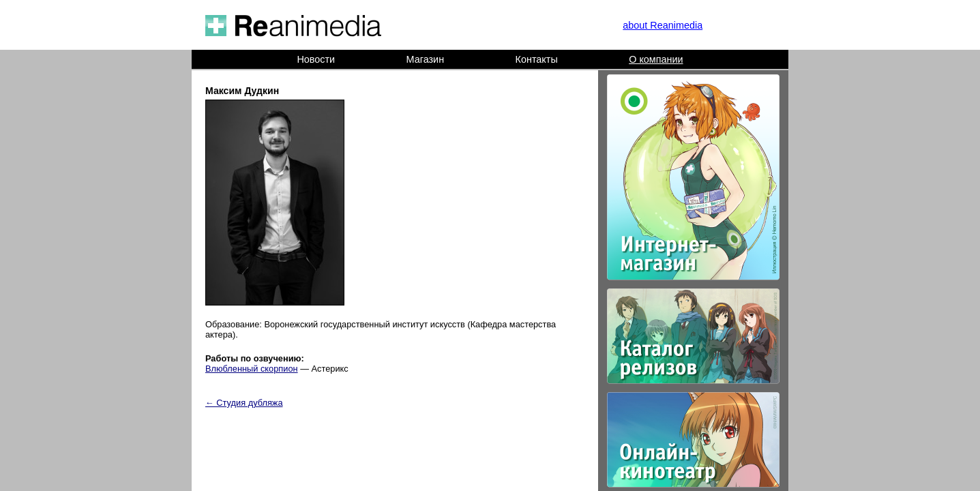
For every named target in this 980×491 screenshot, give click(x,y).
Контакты (537, 59)
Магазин (426, 59)
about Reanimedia (663, 25)
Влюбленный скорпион (252, 369)
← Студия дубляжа (244, 403)
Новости (316, 59)
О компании (656, 59)
